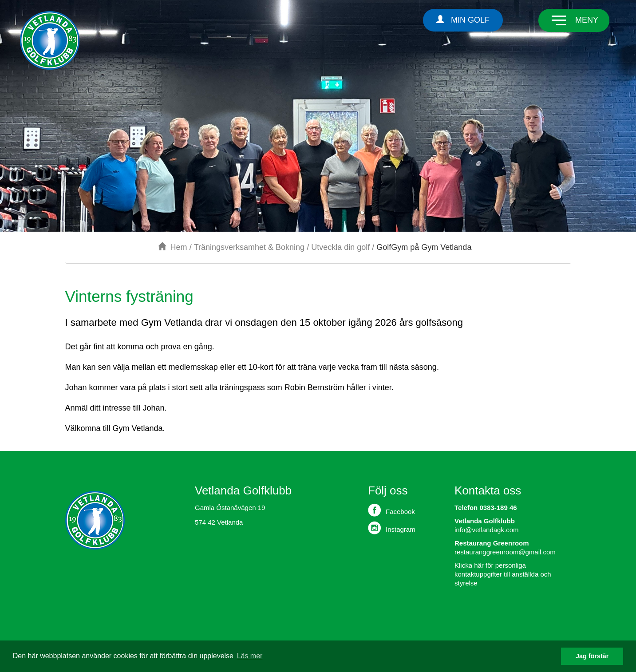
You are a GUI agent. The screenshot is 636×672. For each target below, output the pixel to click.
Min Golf (463, 20)
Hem (173, 247)
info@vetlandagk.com (486, 530)
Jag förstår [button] (592, 656)
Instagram (392, 528)
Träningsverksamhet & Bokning (249, 247)
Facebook (391, 510)
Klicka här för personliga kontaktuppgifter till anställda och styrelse (503, 574)
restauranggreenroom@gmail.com (505, 552)
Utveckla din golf (340, 247)
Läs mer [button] (250, 656)
